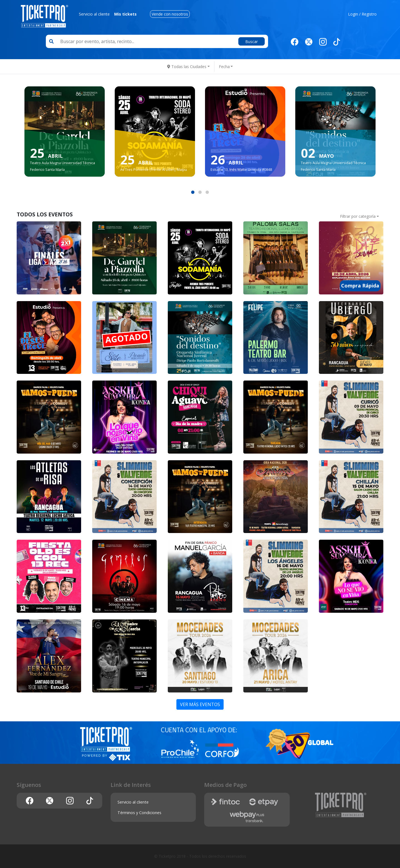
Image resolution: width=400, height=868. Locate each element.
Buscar (252, 42)
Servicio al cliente (94, 14)
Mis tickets (125, 14)
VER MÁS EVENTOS (200, 704)
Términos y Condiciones (139, 813)
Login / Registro (362, 14)
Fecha (224, 67)
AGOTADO (127, 338)
